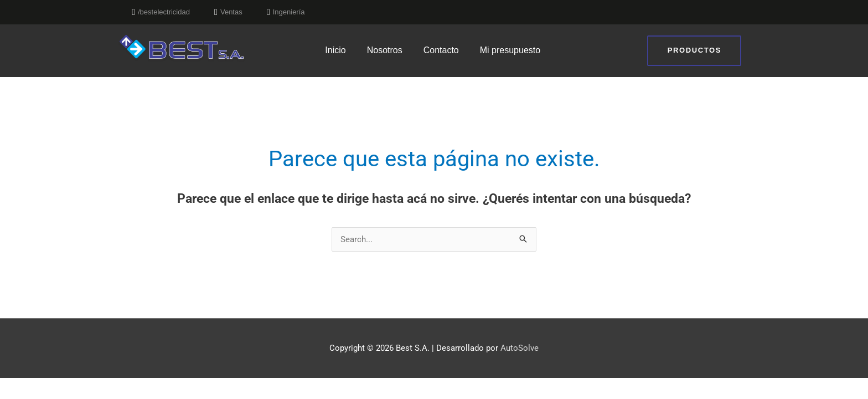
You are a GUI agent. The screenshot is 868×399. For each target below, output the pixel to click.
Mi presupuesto (510, 50)
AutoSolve (520, 348)
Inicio (335, 50)
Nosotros (385, 50)
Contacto (441, 50)
